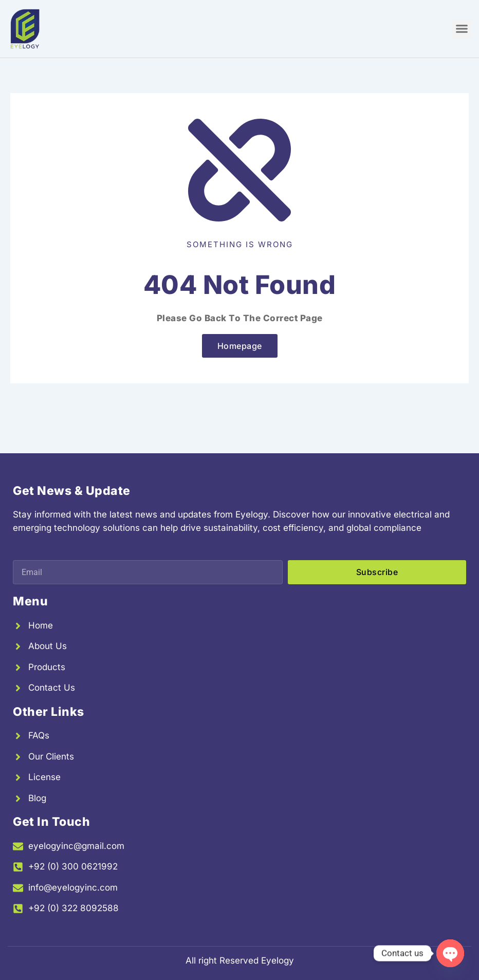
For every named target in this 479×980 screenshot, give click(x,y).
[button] (462, 29)
